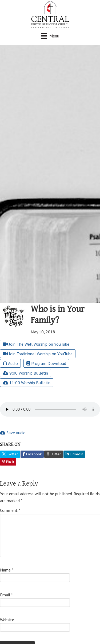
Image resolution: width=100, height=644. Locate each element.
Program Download (46, 363)
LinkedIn (74, 454)
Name (7, 570)
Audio (10, 363)
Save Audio (13, 433)
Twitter (10, 454)
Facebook (32, 454)
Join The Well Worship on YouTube (36, 344)
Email (6, 595)
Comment (10, 510)
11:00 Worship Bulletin (27, 383)
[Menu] (50, 36)
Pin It (8, 462)
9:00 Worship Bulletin (25, 373)
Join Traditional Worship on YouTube (38, 354)
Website (7, 620)
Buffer (54, 454)
